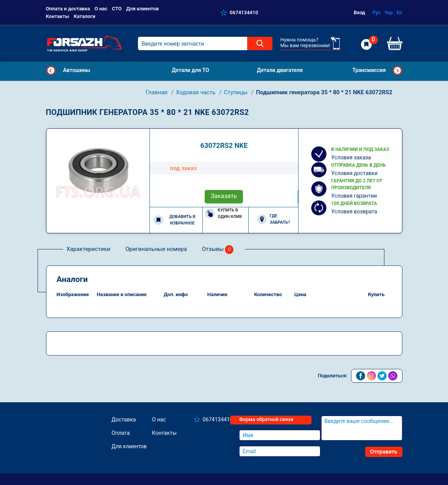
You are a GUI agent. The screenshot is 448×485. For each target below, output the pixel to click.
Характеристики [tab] (89, 249)
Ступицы (236, 92)
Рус (377, 12)
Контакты (58, 16)
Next (397, 70)
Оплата (121, 433)
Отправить (384, 452)
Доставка (124, 419)
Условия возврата (354, 211)
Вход (359, 12)
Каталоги (84, 16)
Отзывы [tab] (218, 250)
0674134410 (244, 12)
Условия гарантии (354, 196)
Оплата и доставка (68, 9)
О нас (101, 9)
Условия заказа (351, 157)
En (400, 12)
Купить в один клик (224, 213)
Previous (51, 70)
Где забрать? (274, 219)
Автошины (77, 70)
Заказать (224, 196)
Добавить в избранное (175, 220)
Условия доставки (354, 173)
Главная (157, 92)
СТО (117, 9)
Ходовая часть (196, 92)
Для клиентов (142, 9)
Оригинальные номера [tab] (156, 249)
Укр (389, 12)
